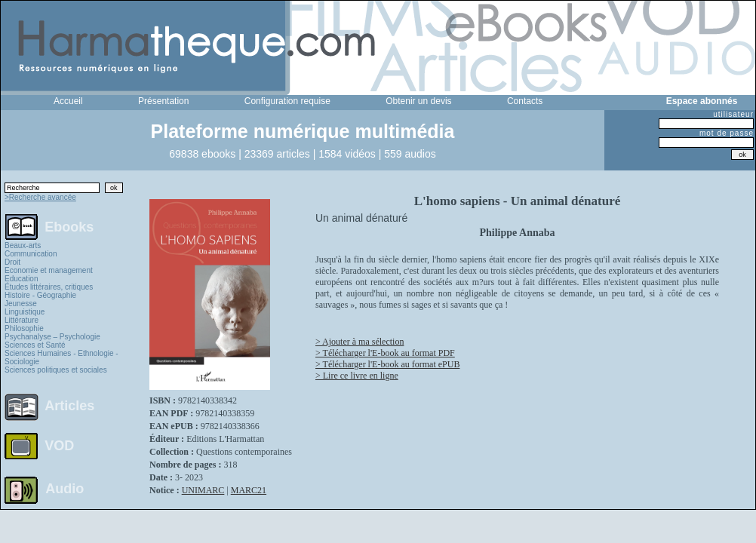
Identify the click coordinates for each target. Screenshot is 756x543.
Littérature (22, 320)
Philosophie (24, 328)
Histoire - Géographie (40, 295)
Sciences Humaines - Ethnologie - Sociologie (61, 357)
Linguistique (25, 312)
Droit (12, 262)
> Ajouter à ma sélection (360, 342)
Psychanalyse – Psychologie (52, 337)
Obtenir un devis (418, 101)
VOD (59, 446)
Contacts (525, 101)
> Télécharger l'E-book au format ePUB (387, 364)
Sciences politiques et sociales (56, 370)
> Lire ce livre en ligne (357, 376)
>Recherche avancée (40, 197)
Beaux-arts (23, 245)
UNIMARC (203, 490)
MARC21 (249, 490)
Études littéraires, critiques (49, 287)
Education (21, 279)
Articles (69, 406)
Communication (31, 254)
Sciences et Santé (35, 345)
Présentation (163, 101)
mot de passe (727, 133)
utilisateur (733, 114)
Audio (65, 488)
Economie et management (49, 270)
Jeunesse (21, 304)
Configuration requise (287, 101)
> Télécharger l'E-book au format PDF (385, 353)
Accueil (68, 101)
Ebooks (69, 226)
